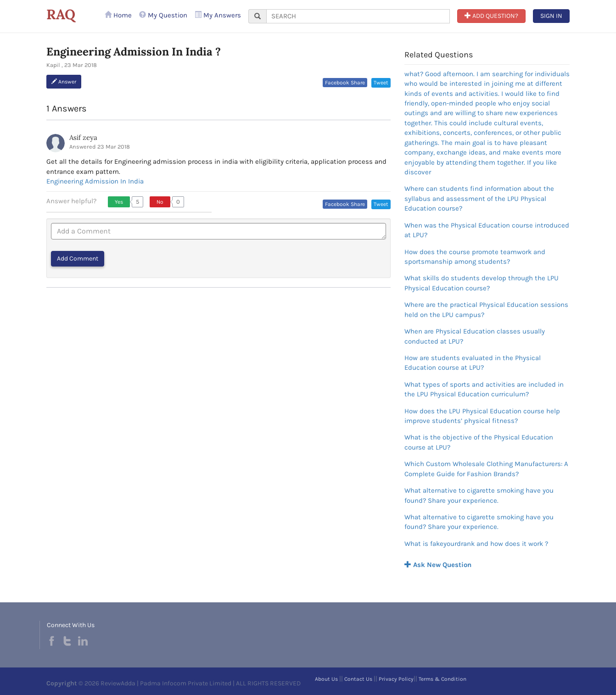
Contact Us (358, 679)
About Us (326, 679)
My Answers (218, 15)
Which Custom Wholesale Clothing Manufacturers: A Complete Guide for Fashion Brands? (486, 469)
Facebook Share (345, 83)
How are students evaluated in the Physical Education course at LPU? (473, 363)
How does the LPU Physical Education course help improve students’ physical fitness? (482, 416)
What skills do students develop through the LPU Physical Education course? (482, 283)
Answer (64, 82)
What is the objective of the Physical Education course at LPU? (479, 442)
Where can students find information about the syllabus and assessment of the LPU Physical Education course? (479, 198)
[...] (358, 16)
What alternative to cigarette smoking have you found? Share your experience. (479, 495)
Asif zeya (83, 137)
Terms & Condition (442, 679)
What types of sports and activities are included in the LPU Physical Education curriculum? (484, 389)
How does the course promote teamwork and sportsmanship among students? (475, 257)
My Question (163, 15)
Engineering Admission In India (95, 181)
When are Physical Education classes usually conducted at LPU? (475, 336)
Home (118, 15)
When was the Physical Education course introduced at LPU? (487, 230)
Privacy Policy (396, 679)
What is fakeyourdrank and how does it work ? (476, 544)
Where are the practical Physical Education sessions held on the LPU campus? (486, 309)
